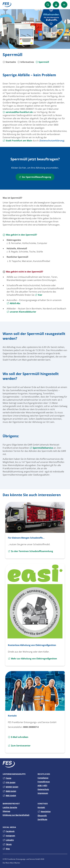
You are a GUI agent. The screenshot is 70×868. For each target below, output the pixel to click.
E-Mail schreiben (18, 737)
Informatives (26, 62)
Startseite (9, 62)
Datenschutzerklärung (52, 141)
